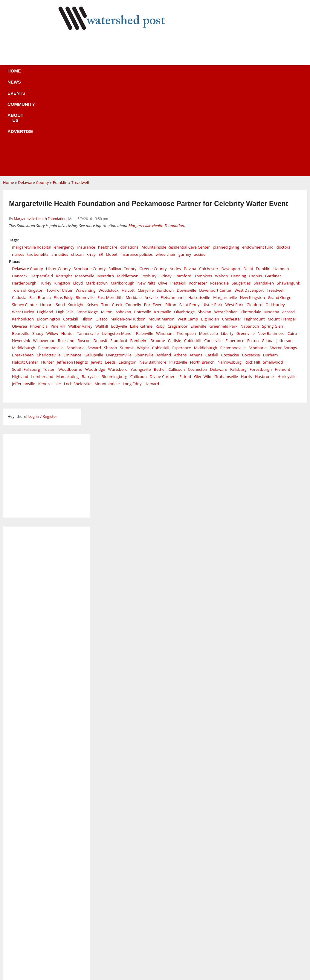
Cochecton (198, 279)
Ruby (160, 236)
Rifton (171, 215)
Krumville (162, 222)
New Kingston (252, 208)
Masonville (85, 186)
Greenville (246, 244)
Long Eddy (132, 294)
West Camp (188, 229)
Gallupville (94, 265)
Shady (38, 244)
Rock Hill (252, 272)
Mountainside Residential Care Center (176, 157)
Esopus (255, 186)
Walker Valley (80, 236)
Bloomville (85, 208)
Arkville (151, 208)
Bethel (160, 279)
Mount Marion (162, 229)
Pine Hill (58, 236)
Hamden (281, 179)
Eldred (185, 287)
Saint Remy (189, 215)
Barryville (90, 287)
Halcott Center (25, 272)
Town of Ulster (59, 200)
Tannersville (88, 244)
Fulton (253, 251)
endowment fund (258, 157)
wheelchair (166, 164)
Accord (288, 222)
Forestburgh (261, 279)
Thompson (186, 244)
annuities (60, 164)
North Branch (202, 272)
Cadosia (19, 208)
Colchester (209, 179)
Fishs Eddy (63, 208)
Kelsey (93, 215)
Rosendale (219, 193)
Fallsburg (238, 279)
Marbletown (97, 193)
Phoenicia (39, 236)
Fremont (282, 279)
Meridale (133, 208)
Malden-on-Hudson (128, 229)
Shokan (205, 222)
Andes (175, 179)
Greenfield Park (223, 236)
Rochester (198, 193)
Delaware (219, 279)
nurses (18, 164)
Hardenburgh (24, 193)
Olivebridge (184, 222)
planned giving (226, 157)
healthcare (108, 157)
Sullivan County (122, 179)
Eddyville (119, 236)
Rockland (66, 251)
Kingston (62, 193)
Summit (127, 258)
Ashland (164, 265)
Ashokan (123, 222)
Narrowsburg (230, 272)
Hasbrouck (265, 287)
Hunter (68, 244)
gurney (185, 164)
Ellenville (199, 236)
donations (129, 157)
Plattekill (178, 193)
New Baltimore (271, 244)
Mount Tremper (282, 229)
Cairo (292, 244)
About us (165, 75)
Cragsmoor (178, 236)
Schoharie (76, 258)
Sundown (165, 200)
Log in (33, 326)
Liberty (227, 244)
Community (129, 75)
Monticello (209, 244)
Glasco (102, 229)
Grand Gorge (280, 208)
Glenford (254, 215)
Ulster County (58, 179)
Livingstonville (119, 265)
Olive (163, 193)
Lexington (128, 272)
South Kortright (70, 215)
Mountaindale (107, 294)
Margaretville (225, 208)
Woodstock (108, 200)
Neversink (21, 251)
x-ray (91, 164)
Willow (52, 244)
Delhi (248, 179)
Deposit (100, 251)
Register (50, 326)
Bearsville (21, 244)
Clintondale (251, 222)
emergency (64, 157)
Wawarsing (85, 200)
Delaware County (33, 93)
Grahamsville (226, 287)
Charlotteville (49, 265)
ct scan (77, 164)
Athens (180, 265)
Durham (270, 265)
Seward (94, 258)
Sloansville (144, 265)
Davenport (231, 179)
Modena (272, 222)
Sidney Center (25, 215)
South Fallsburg (26, 279)
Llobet (112, 164)
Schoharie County (90, 179)
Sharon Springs (283, 258)
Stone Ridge (87, 222)
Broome (158, 251)
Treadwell (80, 93)
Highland (45, 222)
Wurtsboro (118, 279)
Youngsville (141, 279)
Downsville (186, 200)
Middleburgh (24, 258)
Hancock (20, 186)
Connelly (133, 215)
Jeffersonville (24, 294)
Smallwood (273, 272)
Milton (107, 222)
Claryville (146, 200)
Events (97, 75)
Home (48, 75)
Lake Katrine (141, 236)
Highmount (254, 229)
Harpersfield (42, 186)
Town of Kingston (28, 200)
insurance (86, 157)
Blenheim (139, 251)
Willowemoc (44, 251)
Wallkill (102, 236)
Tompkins (203, 186)
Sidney (165, 186)
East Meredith (110, 208)
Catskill (212, 265)
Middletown (128, 186)
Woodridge (95, 279)
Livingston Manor (117, 244)
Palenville (145, 244)
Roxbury (149, 186)
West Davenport (249, 200)
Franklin (60, 93)
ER (101, 164)
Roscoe (84, 251)
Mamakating (67, 287)
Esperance (235, 251)
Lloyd (78, 193)
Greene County (153, 179)
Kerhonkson (23, 229)
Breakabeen (23, 265)
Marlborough (122, 193)
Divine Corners (163, 287)
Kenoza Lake (50, 294)
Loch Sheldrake (78, 294)
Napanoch (250, 236)
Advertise (199, 75)
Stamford (183, 186)
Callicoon (177, 279)
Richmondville (51, 258)
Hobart (46, 215)
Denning (238, 186)
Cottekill (70, 229)
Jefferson (284, 251)
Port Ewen (153, 215)
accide (200, 164)
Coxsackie (230, 265)
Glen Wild (203, 287)
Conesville (213, 251)
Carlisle (175, 251)
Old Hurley (275, 215)
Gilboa (267, 251)
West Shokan (226, 222)
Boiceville (143, 222)
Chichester (232, 229)
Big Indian (210, 229)
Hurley (45, 193)
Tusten (49, 279)
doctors (283, 157)
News (71, 75)
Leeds (110, 272)
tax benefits (38, 164)
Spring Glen (272, 236)
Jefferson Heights (72, 272)
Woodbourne (70, 279)
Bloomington (48, 229)
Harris (246, 287)
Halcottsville (199, 208)
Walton (221, 186)
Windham (165, 244)
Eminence (72, 265)
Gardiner (273, 186)
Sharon (110, 258)
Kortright (64, 186)
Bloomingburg (114, 287)
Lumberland (42, 287)
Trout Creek (112, 215)
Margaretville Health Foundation (40, 129)
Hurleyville (287, 287)
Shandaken (264, 193)
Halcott (128, 200)
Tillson (87, 229)
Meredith (106, 186)
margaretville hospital (32, 157)
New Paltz (146, 193)
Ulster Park (212, 215)
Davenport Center (215, 200)
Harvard (152, 294)
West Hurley (23, 222)
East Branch (40, 208)
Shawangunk (288, 193)
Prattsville (178, 272)
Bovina (190, 179)
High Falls (65, 222)
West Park (235, 215)
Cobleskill (193, 251)
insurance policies (137, 164)
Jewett (96, 272)
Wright (143, 258)
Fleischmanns (173, 208)
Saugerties (241, 193)
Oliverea (19, 236)
